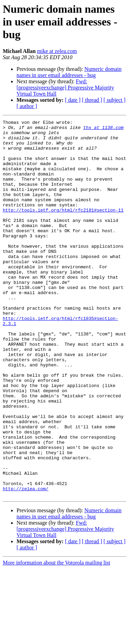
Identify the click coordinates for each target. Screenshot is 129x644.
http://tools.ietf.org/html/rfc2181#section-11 (63, 228)
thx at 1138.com (103, 129)
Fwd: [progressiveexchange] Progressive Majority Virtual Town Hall (65, 88)
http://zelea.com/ (26, 563)
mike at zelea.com (57, 51)
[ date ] (73, 100)
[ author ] (27, 106)
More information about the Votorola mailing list (56, 638)
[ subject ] (115, 100)
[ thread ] (92, 100)
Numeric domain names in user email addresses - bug (69, 72)
